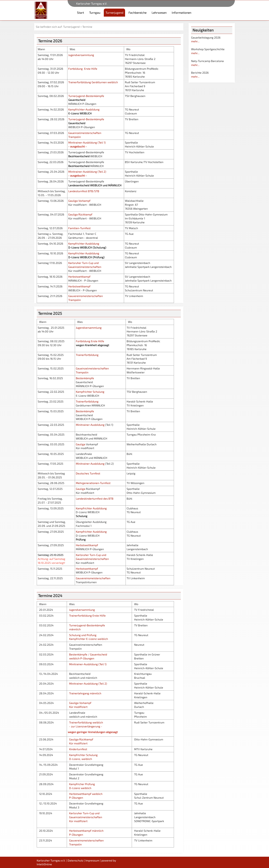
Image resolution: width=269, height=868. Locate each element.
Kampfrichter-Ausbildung (84, 109)
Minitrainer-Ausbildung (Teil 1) (87, 142)
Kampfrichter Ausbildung (84, 243)
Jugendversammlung (82, 55)
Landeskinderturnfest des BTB (95, 498)
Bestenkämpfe (85, 378)
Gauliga (81, 444)
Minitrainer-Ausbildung (90, 425)
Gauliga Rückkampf (80, 214)
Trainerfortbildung (87, 355)
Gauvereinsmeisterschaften (93, 578)
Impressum (92, 860)
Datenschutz (75, 860)
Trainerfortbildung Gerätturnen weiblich (93, 82)
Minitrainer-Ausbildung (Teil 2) (87, 172)
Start (81, 13)
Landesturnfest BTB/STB (84, 191)
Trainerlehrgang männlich (85, 693)
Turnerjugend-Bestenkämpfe (87, 96)
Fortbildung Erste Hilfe (83, 69)
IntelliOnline (44, 864)
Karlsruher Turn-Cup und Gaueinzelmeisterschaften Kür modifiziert (85, 817)
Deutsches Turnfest (88, 473)
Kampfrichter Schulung (90, 392)
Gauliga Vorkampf (79, 201)
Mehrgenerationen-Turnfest (93, 483)
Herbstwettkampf (80, 277)
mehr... (195, 41)
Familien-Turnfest (79, 228)
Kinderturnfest (78, 749)
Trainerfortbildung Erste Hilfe (87, 615)
